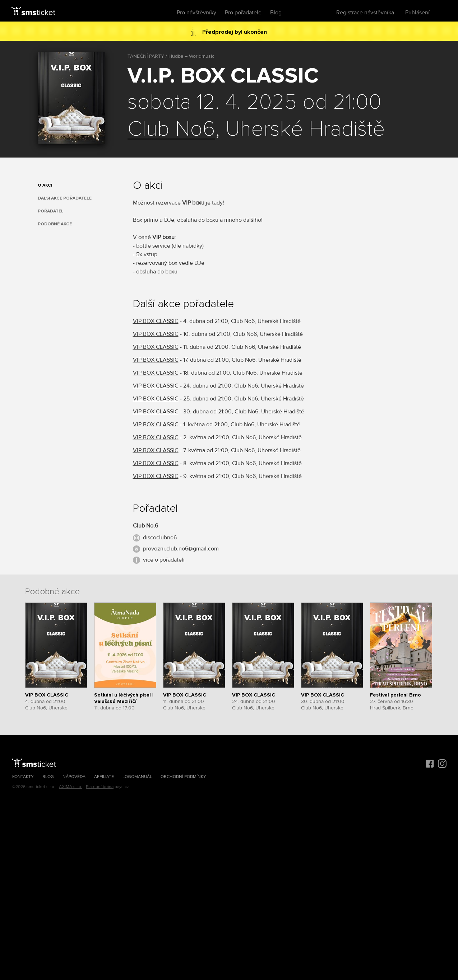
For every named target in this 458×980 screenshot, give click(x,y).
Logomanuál (137, 777)
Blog (276, 13)
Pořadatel (51, 211)
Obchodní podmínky (183, 777)
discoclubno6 (160, 538)
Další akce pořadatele (65, 198)
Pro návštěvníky (196, 13)
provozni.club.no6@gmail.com (181, 549)
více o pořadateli (164, 560)
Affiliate (104, 777)
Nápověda (74, 777)
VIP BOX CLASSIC (156, 321)
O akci (45, 185)
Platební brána (100, 787)
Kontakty (23, 777)
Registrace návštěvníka (365, 13)
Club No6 (171, 130)
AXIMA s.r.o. (71, 787)
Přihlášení (417, 13)
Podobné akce (55, 224)
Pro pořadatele (243, 13)
